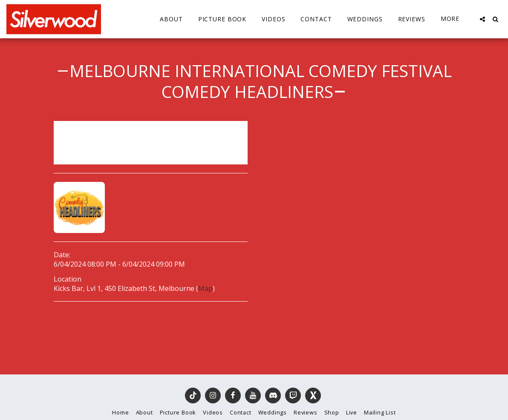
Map (205, 288)
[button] (482, 19)
